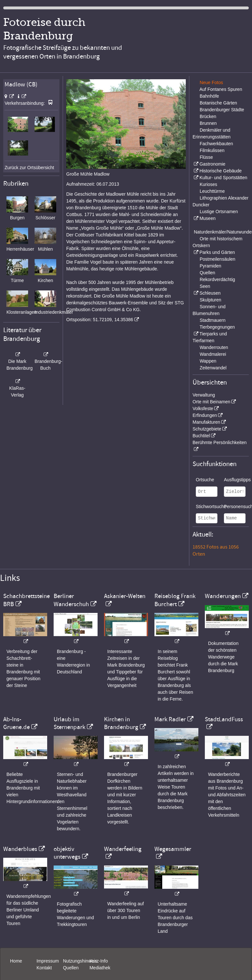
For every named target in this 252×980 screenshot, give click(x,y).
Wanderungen (223, 596)
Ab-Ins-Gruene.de (16, 723)
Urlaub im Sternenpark (69, 723)
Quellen (207, 273)
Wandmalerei (213, 354)
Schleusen (210, 293)
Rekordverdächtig (217, 279)
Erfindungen (205, 415)
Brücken (208, 116)
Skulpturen (210, 300)
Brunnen (208, 123)
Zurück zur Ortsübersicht (29, 168)
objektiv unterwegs (67, 853)
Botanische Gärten (218, 103)
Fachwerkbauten (216, 144)
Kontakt (44, 968)
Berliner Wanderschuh (71, 600)
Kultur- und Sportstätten (223, 178)
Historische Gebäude (220, 171)
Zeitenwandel (213, 368)
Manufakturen (206, 422)
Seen (205, 286)
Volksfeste (203, 408)
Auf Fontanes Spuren (221, 89)
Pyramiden (210, 266)
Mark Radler (170, 719)
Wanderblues (20, 849)
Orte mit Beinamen (211, 402)
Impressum (48, 961)
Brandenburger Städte (222, 110)
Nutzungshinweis (80, 961)
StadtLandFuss (224, 719)
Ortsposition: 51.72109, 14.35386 (100, 320)
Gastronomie (212, 164)
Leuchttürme (212, 191)
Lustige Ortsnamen (219, 212)
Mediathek (100, 968)
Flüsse (206, 157)
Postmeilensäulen (218, 259)
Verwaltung (204, 395)
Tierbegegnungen (217, 327)
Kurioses (208, 184)
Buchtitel (201, 436)
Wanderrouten (214, 347)
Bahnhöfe (209, 96)
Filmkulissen (212, 150)
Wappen (208, 361)
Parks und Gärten (217, 252)
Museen (207, 218)
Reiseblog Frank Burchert (175, 600)
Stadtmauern (213, 320)
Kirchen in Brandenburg (121, 723)
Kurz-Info (99, 961)
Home (16, 961)
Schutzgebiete (207, 429)
